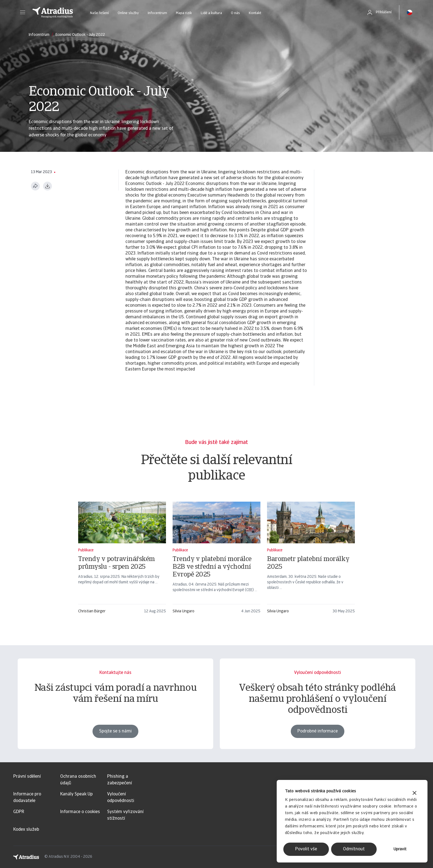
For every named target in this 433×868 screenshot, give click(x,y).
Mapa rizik (184, 13)
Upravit (400, 849)
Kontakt (255, 13)
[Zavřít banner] (414, 794)
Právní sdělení (27, 777)
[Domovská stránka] (53, 12)
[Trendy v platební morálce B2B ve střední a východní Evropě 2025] (216, 560)
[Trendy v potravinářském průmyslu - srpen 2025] (122, 560)
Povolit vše (306, 849)
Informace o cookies (80, 812)
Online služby (128, 13)
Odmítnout (354, 849)
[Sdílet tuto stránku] (35, 186)
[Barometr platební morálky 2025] (311, 560)
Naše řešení (99, 13)
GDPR (19, 812)
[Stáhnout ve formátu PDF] (47, 186)
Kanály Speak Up (76, 794)
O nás (235, 13)
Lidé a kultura (211, 13)
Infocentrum (157, 13)
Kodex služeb (26, 830)
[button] (23, 12)
